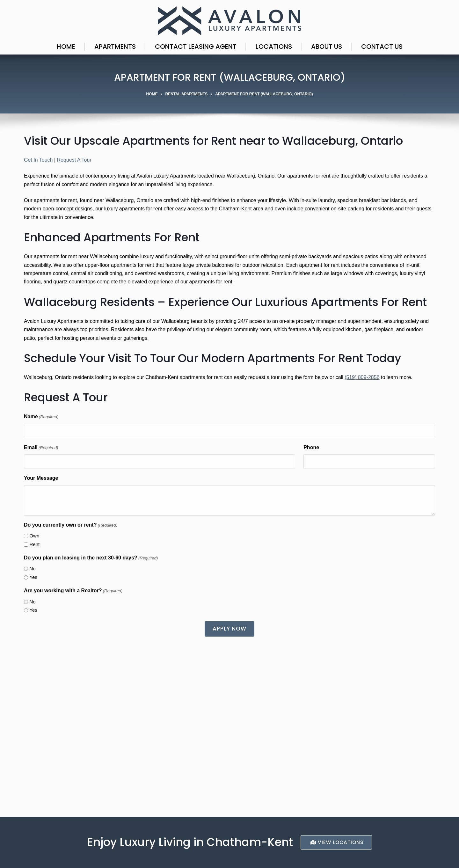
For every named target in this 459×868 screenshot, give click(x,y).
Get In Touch (38, 160)
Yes (33, 577)
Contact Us (382, 47)
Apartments (115, 47)
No (32, 569)
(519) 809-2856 (362, 377)
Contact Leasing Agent (196, 47)
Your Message (41, 478)
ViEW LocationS (337, 842)
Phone (311, 447)
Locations (274, 47)
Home (66, 47)
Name (41, 417)
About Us (327, 47)
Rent (34, 544)
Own (34, 536)
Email (41, 448)
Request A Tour (74, 160)
